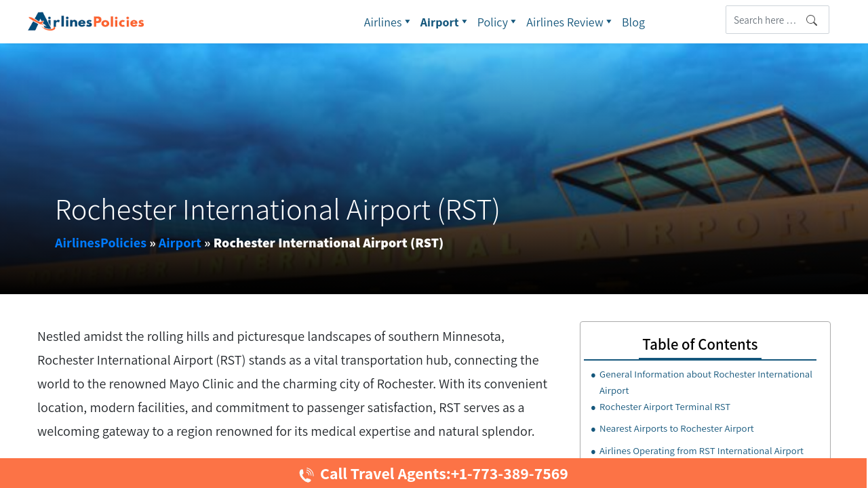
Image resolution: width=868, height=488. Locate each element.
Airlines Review (571, 22)
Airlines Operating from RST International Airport (702, 450)
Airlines (389, 22)
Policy (499, 22)
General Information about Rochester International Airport (706, 382)
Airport (446, 22)
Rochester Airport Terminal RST (665, 406)
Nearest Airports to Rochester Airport (677, 428)
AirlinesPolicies (101, 243)
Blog (633, 22)
